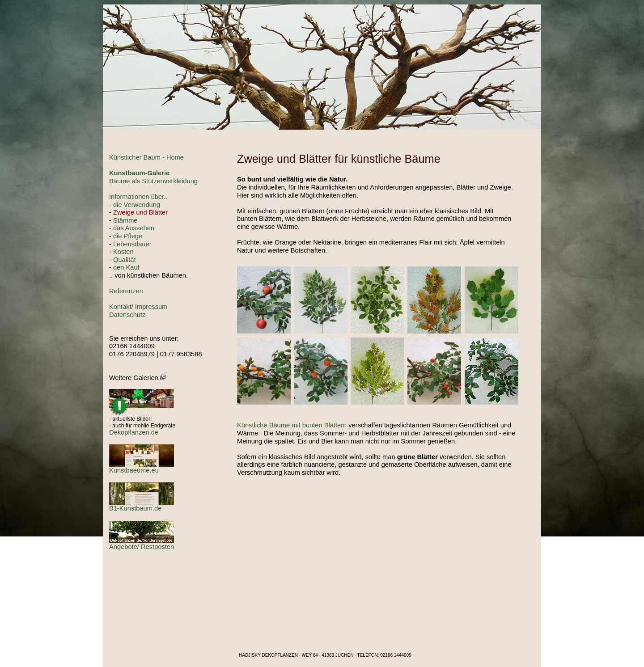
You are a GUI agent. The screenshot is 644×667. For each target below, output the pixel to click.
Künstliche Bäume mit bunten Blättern (292, 425)
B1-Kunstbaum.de (135, 508)
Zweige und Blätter (140, 212)
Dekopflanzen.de (134, 432)
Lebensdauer (132, 244)
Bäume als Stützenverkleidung (153, 181)
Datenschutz (127, 315)
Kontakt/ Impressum (138, 307)
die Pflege (128, 236)
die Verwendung (137, 205)
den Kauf (126, 267)
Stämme (125, 220)
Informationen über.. (138, 197)
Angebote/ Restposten (142, 547)
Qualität (125, 260)
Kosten (123, 252)
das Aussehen (134, 228)
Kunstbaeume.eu (134, 470)
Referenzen (126, 291)
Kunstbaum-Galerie (139, 173)
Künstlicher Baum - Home (146, 157)
